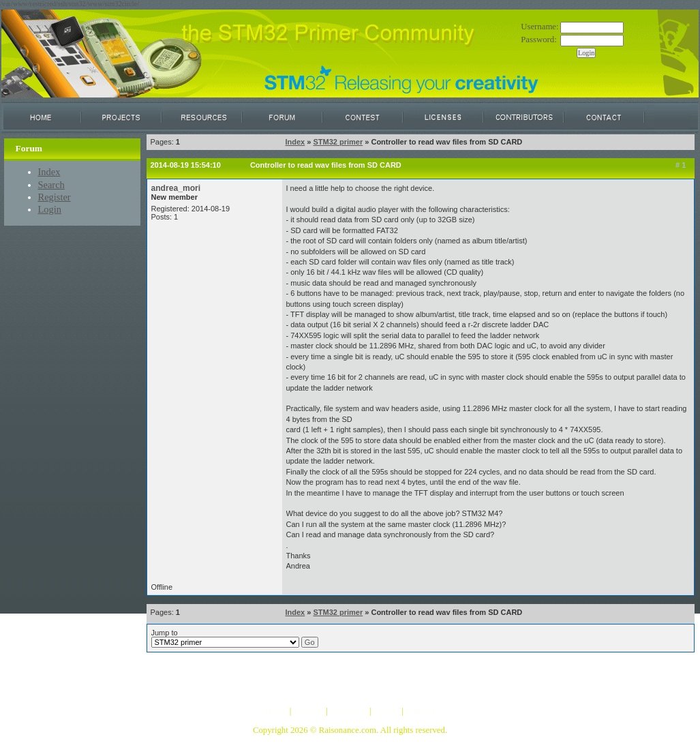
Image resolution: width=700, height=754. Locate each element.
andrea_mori (176, 188)
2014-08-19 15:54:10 (186, 165)
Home (276, 711)
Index (49, 172)
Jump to (235, 638)
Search (51, 185)
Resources (349, 711)
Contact (420, 711)
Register (55, 197)
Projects (308, 711)
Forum (386, 711)
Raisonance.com (348, 730)
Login (50, 209)
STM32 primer (338, 142)
